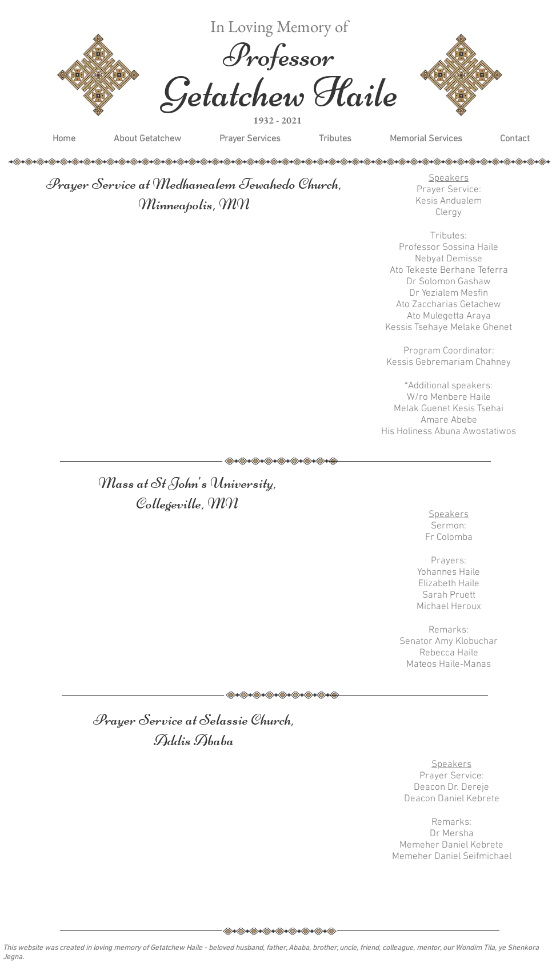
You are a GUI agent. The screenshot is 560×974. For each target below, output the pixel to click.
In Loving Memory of (279, 26)
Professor (279, 55)
